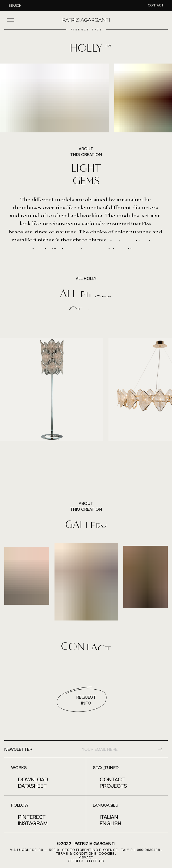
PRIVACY (86, 857)
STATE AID (95, 861)
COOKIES (107, 853)
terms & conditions (76, 853)
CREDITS (76, 861)
